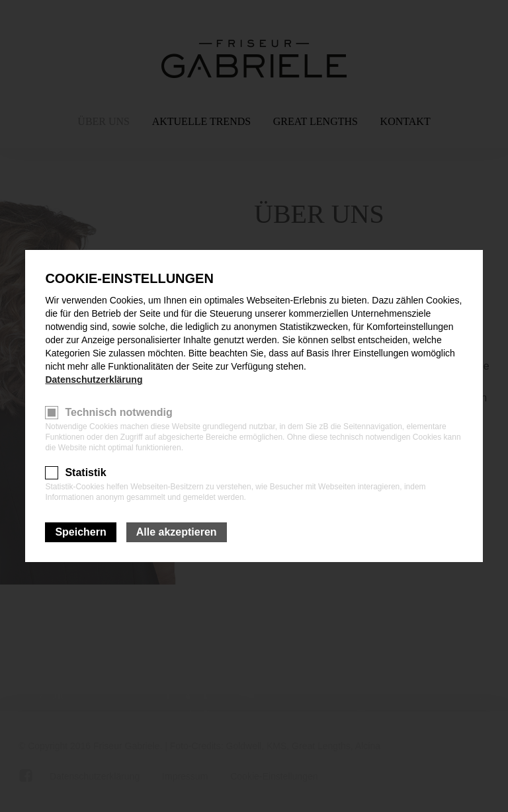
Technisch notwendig (118, 412)
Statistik (85, 472)
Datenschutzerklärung (94, 380)
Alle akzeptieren (177, 532)
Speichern (80, 532)
